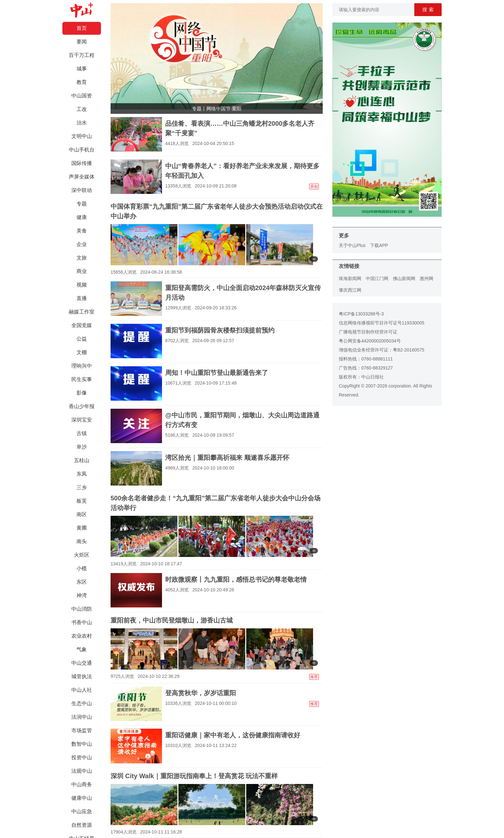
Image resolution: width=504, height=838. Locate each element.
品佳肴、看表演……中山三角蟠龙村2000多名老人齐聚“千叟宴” (240, 128)
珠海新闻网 (350, 278)
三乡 (82, 487)
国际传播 (82, 163)
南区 (82, 514)
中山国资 (82, 96)
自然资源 (82, 825)
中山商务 (82, 784)
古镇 (82, 433)
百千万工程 (82, 55)
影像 (82, 393)
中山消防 (82, 609)
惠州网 (427, 278)
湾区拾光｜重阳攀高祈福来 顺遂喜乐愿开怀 (227, 458)
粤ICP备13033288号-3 (361, 314)
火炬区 (82, 555)
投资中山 (82, 757)
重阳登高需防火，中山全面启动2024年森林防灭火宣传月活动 (243, 293)
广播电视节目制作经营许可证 (368, 332)
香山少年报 (82, 406)
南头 (82, 541)
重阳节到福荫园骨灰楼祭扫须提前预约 (220, 330)
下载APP (379, 245)
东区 (82, 582)
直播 (82, 298)
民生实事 (82, 379)
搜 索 (428, 9)
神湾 (82, 595)
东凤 (82, 474)
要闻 (82, 42)
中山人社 (82, 690)
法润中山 (82, 717)
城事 (82, 69)
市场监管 (82, 730)
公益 (82, 339)
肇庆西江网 (350, 290)
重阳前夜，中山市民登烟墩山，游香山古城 (172, 620)
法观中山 (82, 771)
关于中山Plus (352, 245)
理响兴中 (82, 366)
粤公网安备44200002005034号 (370, 341)
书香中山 (82, 622)
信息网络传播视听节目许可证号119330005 (382, 323)
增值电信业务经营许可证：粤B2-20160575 (382, 350)
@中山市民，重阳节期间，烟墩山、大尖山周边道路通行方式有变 (242, 420)
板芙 (82, 501)
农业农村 (82, 636)
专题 (82, 204)
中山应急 (82, 811)
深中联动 (82, 190)
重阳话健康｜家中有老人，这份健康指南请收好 (233, 735)
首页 (82, 28)
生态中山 (82, 703)
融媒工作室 (82, 312)
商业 (82, 271)
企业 (82, 244)
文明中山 (82, 136)
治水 (82, 123)
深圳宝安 (82, 420)
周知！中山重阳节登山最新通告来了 (217, 373)
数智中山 (82, 744)
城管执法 (82, 676)
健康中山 (82, 798)
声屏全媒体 (82, 177)
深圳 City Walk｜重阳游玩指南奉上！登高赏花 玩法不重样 (194, 776)
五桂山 (82, 460)
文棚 (82, 352)
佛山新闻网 (404, 278)
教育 (82, 82)
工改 (82, 109)
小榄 (82, 568)
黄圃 (82, 528)
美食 (82, 231)
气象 (82, 649)
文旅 (82, 258)
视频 (82, 285)
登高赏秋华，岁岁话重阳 (201, 693)
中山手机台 (82, 150)
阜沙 (82, 447)
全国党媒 (82, 325)
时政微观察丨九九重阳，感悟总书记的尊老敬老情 (236, 579)
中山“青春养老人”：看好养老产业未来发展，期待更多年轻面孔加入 (242, 171)
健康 (82, 217)
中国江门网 (377, 278)
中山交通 (82, 663)
